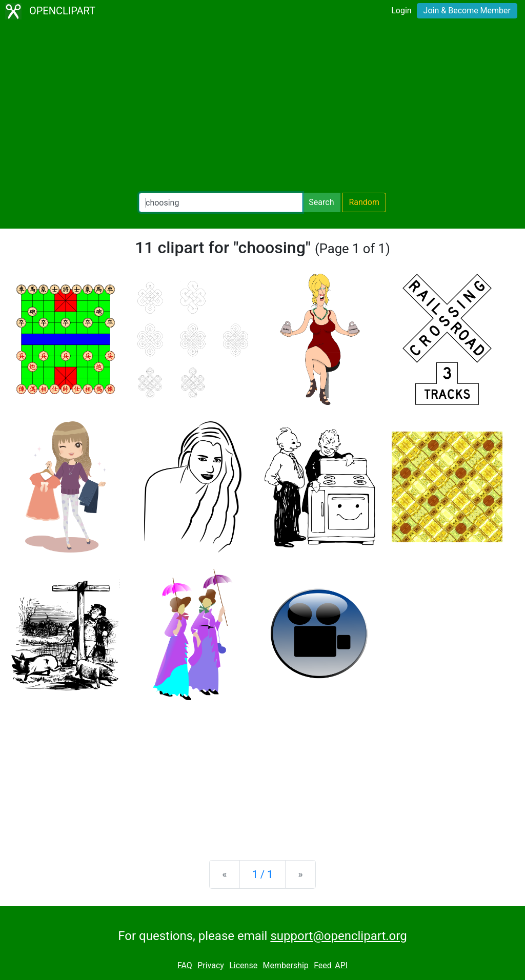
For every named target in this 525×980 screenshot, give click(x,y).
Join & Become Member (467, 11)
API (341, 965)
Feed (323, 965)
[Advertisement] (262, 108)
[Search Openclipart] (221, 202)
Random (364, 202)
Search (321, 202)
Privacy (211, 965)
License (243, 965)
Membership (285, 965)
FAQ (185, 965)
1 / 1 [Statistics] (263, 874)
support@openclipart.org (338, 936)
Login (401, 11)
